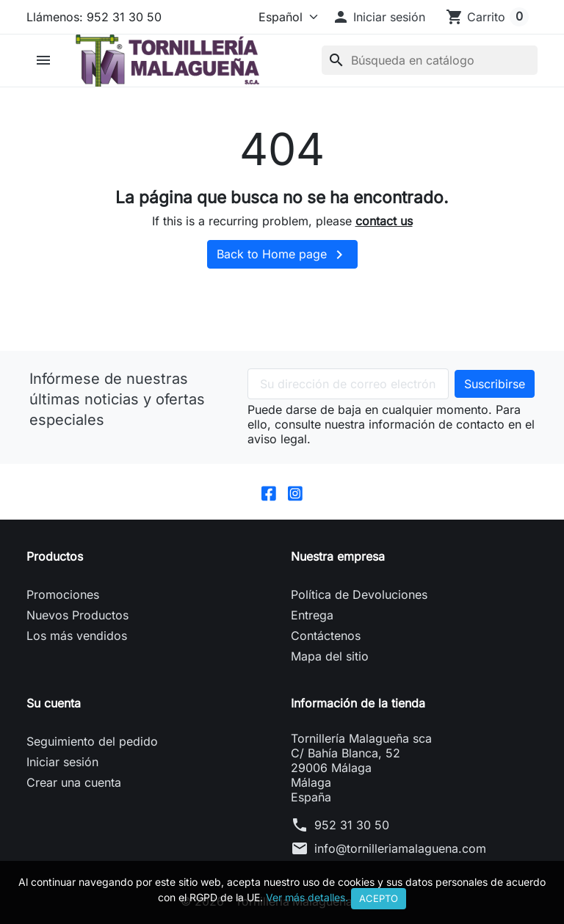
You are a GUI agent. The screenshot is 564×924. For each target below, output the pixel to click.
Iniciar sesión (62, 763)
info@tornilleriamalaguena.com (400, 849)
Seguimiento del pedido (92, 742)
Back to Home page (282, 255)
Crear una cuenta (74, 783)
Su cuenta (54, 704)
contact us (384, 221)
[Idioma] (285, 17)
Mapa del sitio (330, 657)
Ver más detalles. (307, 897)
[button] (379, 17)
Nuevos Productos (77, 616)
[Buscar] (430, 60)
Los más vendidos (77, 636)
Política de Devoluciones (359, 595)
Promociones (63, 595)
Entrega (312, 616)
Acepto (379, 898)
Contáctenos (326, 636)
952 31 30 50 (352, 826)
